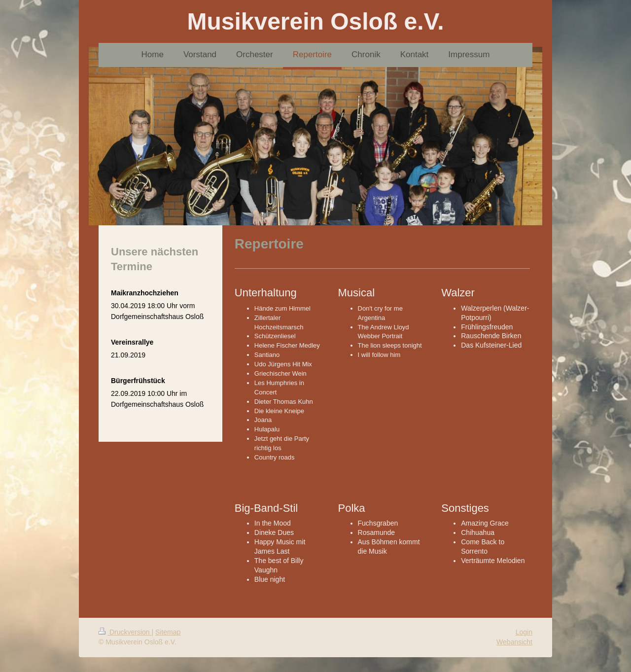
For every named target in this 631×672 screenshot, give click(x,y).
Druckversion (125, 632)
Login (524, 632)
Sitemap (168, 632)
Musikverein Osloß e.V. (315, 21)
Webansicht (514, 642)
